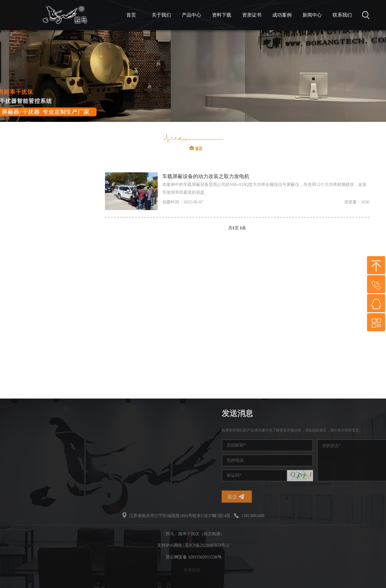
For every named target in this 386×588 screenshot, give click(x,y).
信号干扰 (37, 229)
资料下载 (222, 15)
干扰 (32, 320)
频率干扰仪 (39, 211)
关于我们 (161, 15)
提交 (303, 497)
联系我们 (342, 15)
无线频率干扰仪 (44, 302)
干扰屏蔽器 (39, 284)
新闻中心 (312, 15)
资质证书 (252, 15)
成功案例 (282, 15)
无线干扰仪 (39, 356)
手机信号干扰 (42, 248)
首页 (131, 15)
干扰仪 (34, 193)
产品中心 (191, 15)
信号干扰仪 (39, 266)
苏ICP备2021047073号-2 (207, 545)
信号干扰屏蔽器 (44, 338)
